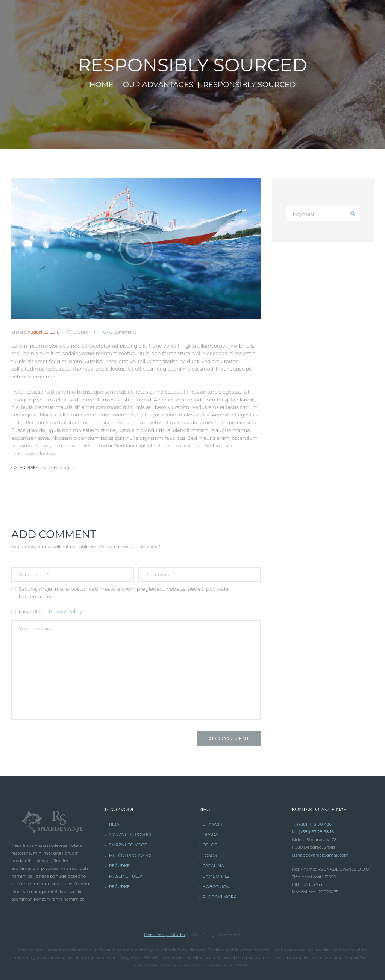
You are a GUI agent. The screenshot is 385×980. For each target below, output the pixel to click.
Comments (123, 332)
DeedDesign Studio (164, 934)
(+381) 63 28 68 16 (316, 832)
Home (102, 84)
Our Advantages (158, 84)
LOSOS (210, 855)
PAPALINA (213, 866)
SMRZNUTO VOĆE (128, 845)
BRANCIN (212, 824)
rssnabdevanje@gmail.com (320, 855)
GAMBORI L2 (216, 876)
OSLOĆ (210, 845)
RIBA (114, 824)
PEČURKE (119, 866)
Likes (80, 332)
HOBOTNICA (215, 887)
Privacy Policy (65, 611)
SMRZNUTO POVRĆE (131, 834)
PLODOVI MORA (220, 897)
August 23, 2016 (43, 332)
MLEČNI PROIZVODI (130, 855)
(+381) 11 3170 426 (314, 824)
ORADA (210, 834)
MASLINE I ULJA (126, 876)
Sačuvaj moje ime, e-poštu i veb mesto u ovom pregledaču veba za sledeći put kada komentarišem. (124, 593)
